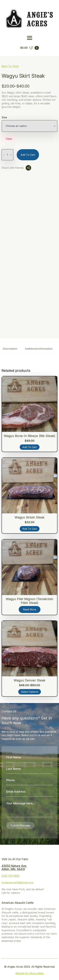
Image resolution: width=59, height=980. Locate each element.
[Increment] (11, 155)
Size (4, 117)
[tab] (10, 349)
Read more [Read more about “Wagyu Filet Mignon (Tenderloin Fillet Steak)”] (30, 609)
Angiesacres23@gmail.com (17, 882)
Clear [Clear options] (9, 139)
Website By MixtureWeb (30, 973)
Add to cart (28, 155)
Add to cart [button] (30, 447)
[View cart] (30, 48)
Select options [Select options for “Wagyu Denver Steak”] (30, 692)
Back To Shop (10, 66)
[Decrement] (4, 155)
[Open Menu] (30, 38)
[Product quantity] (7, 155)
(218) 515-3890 (11, 876)
